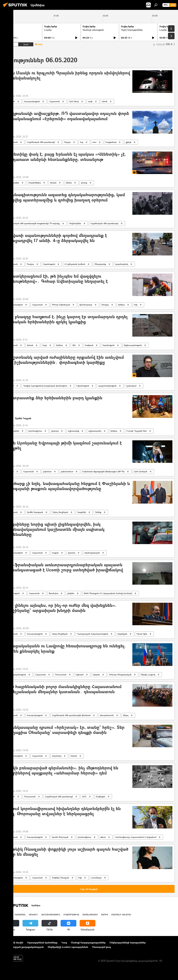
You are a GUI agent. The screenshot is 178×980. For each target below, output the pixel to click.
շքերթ (128, 142)
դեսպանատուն (107, 715)
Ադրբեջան (122, 634)
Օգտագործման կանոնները (42, 942)
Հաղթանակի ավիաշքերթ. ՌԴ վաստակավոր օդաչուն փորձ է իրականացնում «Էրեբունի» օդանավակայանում (67, 116)
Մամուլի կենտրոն (121, 915)
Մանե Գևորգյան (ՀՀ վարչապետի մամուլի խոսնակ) (108, 593)
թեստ (103, 837)
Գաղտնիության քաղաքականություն (24, 947)
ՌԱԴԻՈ (11, 386)
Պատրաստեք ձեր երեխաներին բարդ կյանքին (54, 398)
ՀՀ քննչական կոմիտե (75, 264)
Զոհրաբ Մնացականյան (120, 675)
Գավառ (30, 264)
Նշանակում (131, 386)
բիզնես (71, 593)
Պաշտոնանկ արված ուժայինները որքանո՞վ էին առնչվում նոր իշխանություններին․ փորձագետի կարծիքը (65, 360)
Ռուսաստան (61, 675)
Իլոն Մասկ (74, 101)
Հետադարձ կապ (101, 947)
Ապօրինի (82, 512)
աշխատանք (73, 431)
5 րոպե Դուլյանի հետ (137, 431)
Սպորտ (11, 471)
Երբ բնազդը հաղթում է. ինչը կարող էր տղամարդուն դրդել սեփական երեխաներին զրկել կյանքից (67, 319)
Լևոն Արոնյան (141, 471)
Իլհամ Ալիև (142, 634)
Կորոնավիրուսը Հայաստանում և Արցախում (136, 837)
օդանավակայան (92, 553)
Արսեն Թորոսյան (60, 837)
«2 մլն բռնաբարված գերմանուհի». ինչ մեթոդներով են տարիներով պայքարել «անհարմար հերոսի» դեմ (62, 771)
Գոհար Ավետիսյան (61, 305)
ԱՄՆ (84, 797)
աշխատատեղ (95, 431)
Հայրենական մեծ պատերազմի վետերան (71, 715)
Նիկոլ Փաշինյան (60, 512)
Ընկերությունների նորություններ (128, 942)
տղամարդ (57, 756)
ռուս (94, 142)
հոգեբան (89, 345)
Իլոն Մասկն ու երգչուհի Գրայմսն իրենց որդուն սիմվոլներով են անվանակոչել (68, 76)
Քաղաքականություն (17, 675)
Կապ (64, 942)
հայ (82, 142)
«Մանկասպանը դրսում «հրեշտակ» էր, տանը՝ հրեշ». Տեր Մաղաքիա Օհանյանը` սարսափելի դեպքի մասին (65, 730)
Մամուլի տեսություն (93, 30)
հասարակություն (32, 101)
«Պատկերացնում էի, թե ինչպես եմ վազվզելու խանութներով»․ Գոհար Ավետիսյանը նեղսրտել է (57, 279)
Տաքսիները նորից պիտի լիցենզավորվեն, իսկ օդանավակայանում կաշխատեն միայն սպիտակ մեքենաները (55, 529)
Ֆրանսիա (54, 593)
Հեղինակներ (75, 223)
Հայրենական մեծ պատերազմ (41, 142)
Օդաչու (67, 142)
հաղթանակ (111, 142)
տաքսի (55, 553)
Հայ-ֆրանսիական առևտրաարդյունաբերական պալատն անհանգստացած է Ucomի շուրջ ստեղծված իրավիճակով (64, 567)
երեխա (121, 305)
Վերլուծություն (51, 915)
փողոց (84, 183)
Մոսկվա (105, 305)
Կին (74, 345)
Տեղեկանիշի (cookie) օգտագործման (68, 947)
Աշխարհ (11, 101)
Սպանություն (49, 264)
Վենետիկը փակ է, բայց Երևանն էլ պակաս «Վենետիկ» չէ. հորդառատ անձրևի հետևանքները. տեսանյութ (66, 157)
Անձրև (69, 183)
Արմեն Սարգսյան (35, 512)
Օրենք (98, 512)
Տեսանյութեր (13, 183)
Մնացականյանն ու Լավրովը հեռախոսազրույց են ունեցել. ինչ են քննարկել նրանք (66, 649)
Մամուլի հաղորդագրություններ (88, 942)
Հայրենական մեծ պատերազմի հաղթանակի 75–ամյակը (33, 223)
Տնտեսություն (13, 593)
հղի (136, 305)
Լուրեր (48, 30)
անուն (105, 101)
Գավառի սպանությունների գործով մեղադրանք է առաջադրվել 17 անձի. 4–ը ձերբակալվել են (56, 238)
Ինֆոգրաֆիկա (71, 915)
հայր (45, 345)
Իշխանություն (83, 386)
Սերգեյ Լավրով (148, 675)
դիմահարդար (86, 305)
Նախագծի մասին (13, 942)
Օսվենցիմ (100, 797)
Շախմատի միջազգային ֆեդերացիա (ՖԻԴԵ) (104, 471)
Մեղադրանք (100, 264)
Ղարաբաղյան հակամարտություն (93, 634)
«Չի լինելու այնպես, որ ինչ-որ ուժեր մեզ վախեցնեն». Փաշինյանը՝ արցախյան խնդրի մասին (61, 608)
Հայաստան (54, 101)
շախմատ (47, 471)
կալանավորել (122, 264)
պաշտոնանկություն (107, 386)
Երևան (53, 183)
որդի (90, 101)
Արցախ (96, 675)
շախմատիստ (67, 471)
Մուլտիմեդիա (35, 183)
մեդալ (126, 715)
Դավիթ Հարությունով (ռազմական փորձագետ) (45, 386)
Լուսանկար (96, 878)
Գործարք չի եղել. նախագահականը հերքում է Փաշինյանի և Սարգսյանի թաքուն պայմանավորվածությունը (68, 486)
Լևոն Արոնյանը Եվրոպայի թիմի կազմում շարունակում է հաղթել (64, 446)
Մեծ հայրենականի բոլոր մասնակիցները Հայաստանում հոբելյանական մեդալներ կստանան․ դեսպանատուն (64, 689)
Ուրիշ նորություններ (132, 30)
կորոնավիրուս (35, 431)
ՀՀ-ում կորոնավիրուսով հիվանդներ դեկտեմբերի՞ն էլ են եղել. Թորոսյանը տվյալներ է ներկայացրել (63, 811)
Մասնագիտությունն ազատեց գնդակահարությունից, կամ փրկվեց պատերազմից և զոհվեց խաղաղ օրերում (65, 197)
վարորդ (55, 431)
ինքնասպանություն (133, 345)
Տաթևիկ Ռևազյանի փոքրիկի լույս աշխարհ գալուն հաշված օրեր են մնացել (67, 852)
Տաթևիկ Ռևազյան (61, 878)
